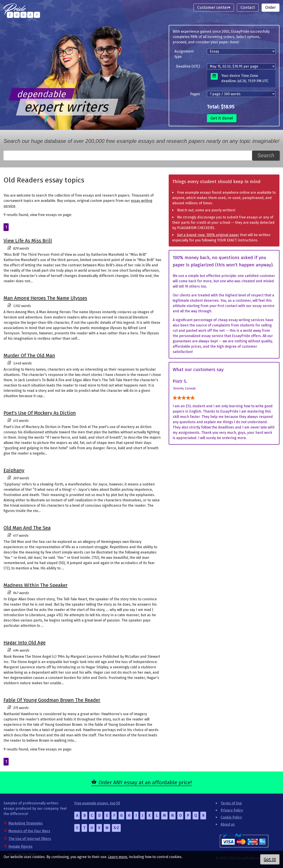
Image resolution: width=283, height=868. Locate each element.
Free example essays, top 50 (97, 803)
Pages (195, 94)
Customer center (213, 8)
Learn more (118, 857)
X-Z (116, 828)
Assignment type (184, 54)
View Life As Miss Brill (28, 241)
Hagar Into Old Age (25, 643)
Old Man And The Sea (27, 528)
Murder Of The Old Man (29, 355)
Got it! (270, 859)
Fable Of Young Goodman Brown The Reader (52, 700)
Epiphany (14, 470)
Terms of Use (231, 803)
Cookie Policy (231, 817)
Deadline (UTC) (188, 66)
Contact (248, 8)
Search (266, 155)
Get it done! (222, 118)
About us (228, 824)
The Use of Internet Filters (30, 839)
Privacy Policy (232, 810)
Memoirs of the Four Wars (29, 831)
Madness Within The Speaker (36, 585)
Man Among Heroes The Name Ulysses (45, 298)
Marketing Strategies (26, 823)
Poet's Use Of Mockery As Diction (40, 413)
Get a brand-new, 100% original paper (208, 235)
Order (271, 8)
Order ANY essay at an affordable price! (145, 783)
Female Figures (20, 846)
